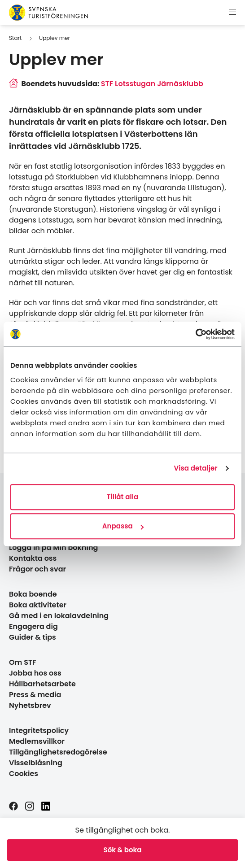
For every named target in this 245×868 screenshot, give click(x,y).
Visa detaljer (195, 468)
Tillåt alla (123, 497)
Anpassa (123, 526)
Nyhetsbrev (30, 705)
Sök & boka (123, 850)
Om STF (23, 662)
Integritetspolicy (39, 731)
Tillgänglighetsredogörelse (58, 752)
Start (15, 38)
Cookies (24, 774)
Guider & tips (33, 637)
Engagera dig (33, 626)
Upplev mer (55, 38)
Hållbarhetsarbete (42, 684)
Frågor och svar (37, 569)
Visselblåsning (36, 763)
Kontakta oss (33, 558)
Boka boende (33, 594)
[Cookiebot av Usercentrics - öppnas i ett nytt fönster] (195, 334)
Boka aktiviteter (38, 605)
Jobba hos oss (35, 673)
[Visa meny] (232, 13)
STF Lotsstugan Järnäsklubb (152, 84)
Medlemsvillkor (37, 741)
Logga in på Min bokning (53, 547)
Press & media (35, 695)
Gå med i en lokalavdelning (59, 616)
